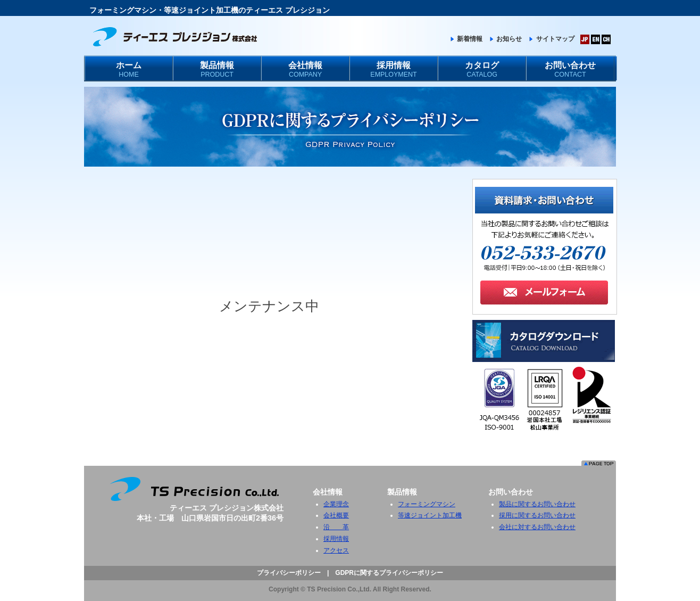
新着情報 (466, 39)
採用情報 (394, 71)
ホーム (129, 71)
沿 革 (336, 527)
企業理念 (336, 504)
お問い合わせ (570, 71)
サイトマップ (551, 39)
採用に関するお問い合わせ (537, 515)
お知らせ (505, 39)
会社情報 (305, 71)
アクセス (336, 550)
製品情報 (217, 71)
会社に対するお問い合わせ (537, 527)
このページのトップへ (599, 463)
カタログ (482, 71)
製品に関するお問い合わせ (537, 504)
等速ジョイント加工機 (430, 515)
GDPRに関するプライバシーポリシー (389, 573)
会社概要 (336, 515)
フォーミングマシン (427, 504)
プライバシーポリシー (289, 573)
